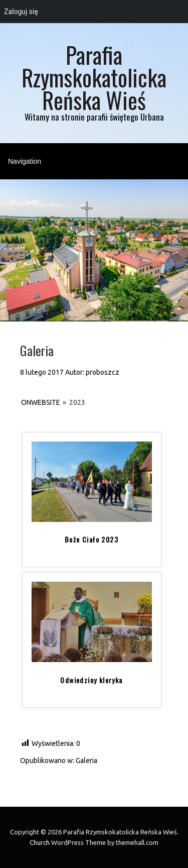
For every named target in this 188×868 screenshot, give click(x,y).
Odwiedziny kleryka (91, 680)
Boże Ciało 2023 (91, 539)
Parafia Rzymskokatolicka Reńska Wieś (94, 77)
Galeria (86, 761)
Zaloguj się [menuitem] (21, 12)
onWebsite (41, 402)
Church (40, 842)
